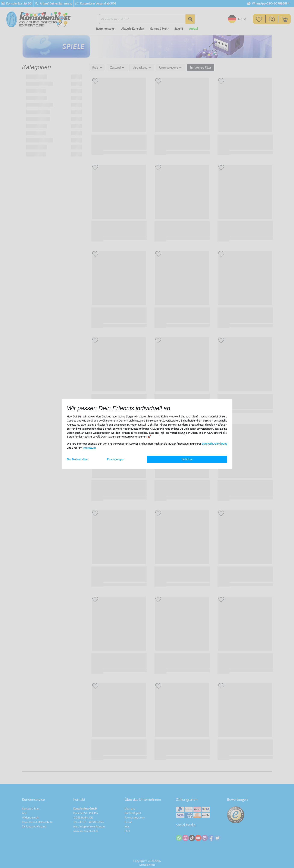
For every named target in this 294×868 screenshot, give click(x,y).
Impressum (89, 448)
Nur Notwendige (77, 459)
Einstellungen (116, 459)
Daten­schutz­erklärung (215, 444)
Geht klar (187, 459)
